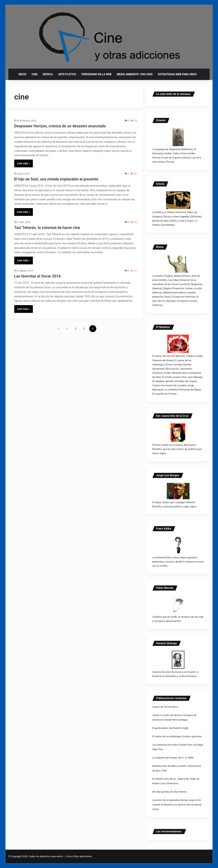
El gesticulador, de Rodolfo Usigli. (171, 728)
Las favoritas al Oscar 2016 (38, 276)
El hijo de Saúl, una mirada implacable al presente (56, 179)
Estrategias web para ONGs (177, 74)
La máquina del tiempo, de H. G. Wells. (173, 758)
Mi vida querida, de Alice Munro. (170, 792)
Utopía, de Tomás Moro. (165, 707)
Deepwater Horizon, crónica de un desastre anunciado (60, 126)
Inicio (23, 74)
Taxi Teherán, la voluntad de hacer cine (47, 228)
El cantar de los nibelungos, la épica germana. (177, 736)
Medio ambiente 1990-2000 (135, 74)
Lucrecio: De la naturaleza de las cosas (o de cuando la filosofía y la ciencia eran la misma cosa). (177, 805)
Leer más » (24, 163)
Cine (35, 74)
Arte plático (67, 74)
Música (48, 74)
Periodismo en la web (96, 74)
